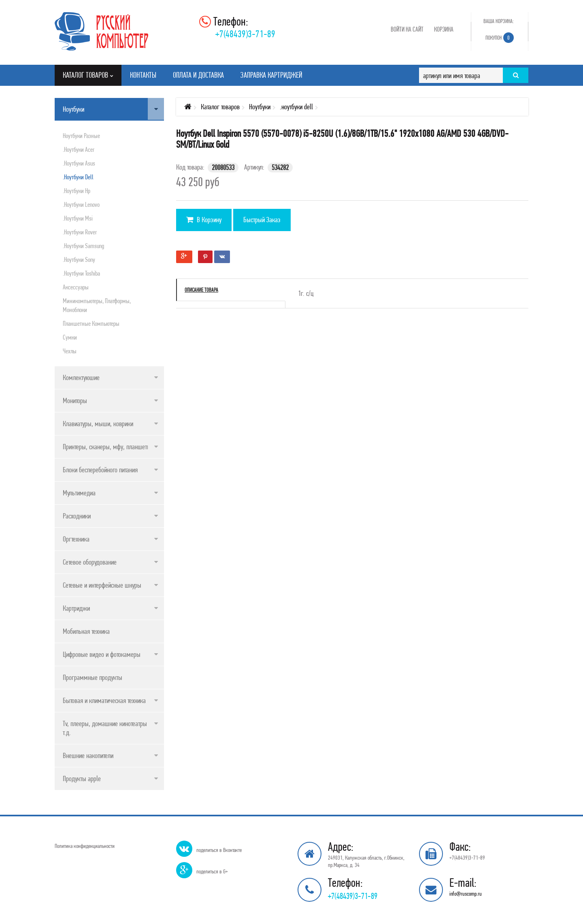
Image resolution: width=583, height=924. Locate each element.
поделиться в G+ (212, 871)
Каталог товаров (220, 107)
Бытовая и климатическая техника (104, 700)
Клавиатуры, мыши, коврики (98, 424)
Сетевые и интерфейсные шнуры (102, 585)
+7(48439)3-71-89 (245, 34)
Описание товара (201, 290)
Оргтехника (76, 539)
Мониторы (75, 400)
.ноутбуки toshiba (81, 273)
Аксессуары (76, 287)
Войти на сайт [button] (407, 29)
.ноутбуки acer (79, 149)
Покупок (500, 38)
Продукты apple (82, 778)
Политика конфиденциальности (85, 846)
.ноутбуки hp (77, 191)
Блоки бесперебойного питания (100, 470)
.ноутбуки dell (78, 177)
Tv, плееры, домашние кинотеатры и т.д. (107, 728)
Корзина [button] (444, 29)
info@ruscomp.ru (466, 894)
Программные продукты (93, 677)
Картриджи (76, 608)
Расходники (77, 516)
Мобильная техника (86, 631)
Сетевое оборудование (90, 562)
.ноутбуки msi (78, 218)
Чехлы (70, 351)
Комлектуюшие (81, 377)
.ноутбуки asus (79, 163)
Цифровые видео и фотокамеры (102, 654)
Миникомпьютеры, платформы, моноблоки (97, 305)
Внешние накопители (88, 755)
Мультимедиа (79, 493)
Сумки (70, 337)
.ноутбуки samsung (83, 246)
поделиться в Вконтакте (219, 850)
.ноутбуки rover (80, 232)
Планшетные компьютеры (91, 323)
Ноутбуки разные (81, 136)
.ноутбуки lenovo (81, 204)
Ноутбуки (73, 109)
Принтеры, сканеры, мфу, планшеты (107, 447)
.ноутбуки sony (79, 259)
